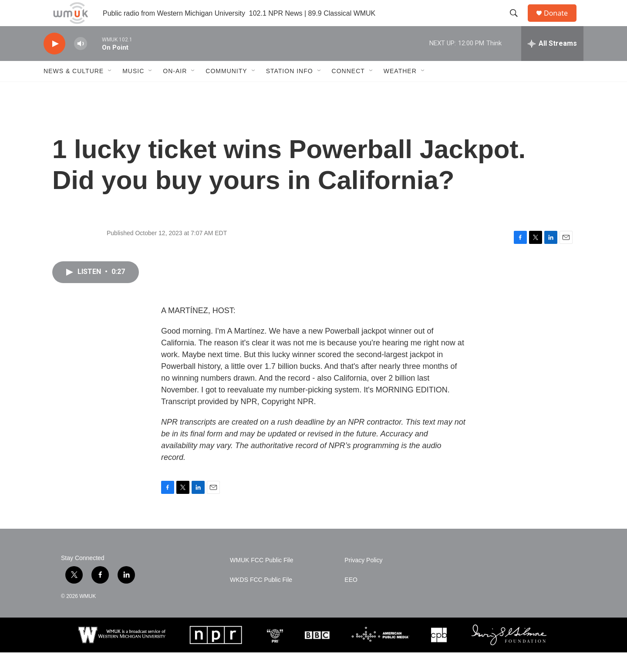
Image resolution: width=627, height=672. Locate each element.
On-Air (175, 91)
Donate (561, 23)
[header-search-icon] (518, 23)
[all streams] (552, 63)
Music (133, 91)
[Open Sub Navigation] (110, 91)
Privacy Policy (363, 580)
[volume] (81, 63)
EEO (351, 599)
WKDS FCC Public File (261, 599)
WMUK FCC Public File (261, 580)
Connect (348, 91)
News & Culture (74, 91)
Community (226, 91)
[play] (54, 63)
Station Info (290, 91)
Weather (400, 91)
